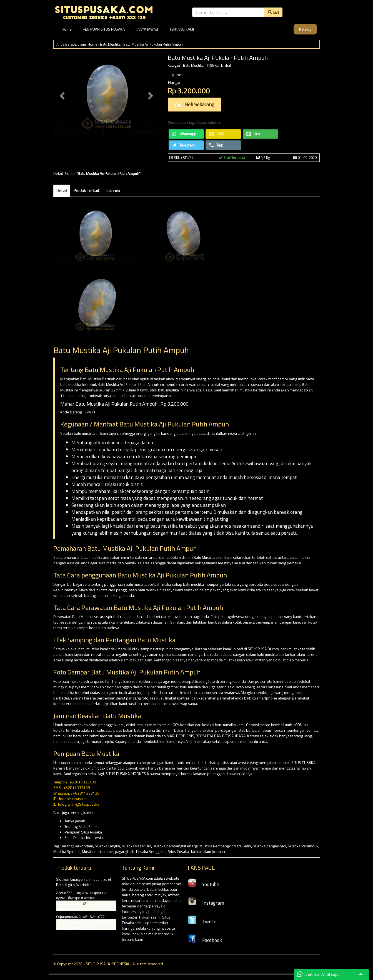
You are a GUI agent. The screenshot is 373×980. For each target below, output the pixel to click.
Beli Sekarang (195, 105)
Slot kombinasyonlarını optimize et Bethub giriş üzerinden (84, 882)
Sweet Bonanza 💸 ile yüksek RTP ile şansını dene (85, 906)
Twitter (203, 921)
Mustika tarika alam (98, 851)
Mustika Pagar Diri (136, 846)
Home (67, 29)
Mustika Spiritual (67, 851)
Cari (273, 12)
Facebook (205, 940)
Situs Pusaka (178, 851)
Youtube (203, 884)
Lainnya (113, 191)
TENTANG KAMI (182, 29)
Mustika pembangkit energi (175, 846)
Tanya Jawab (75, 821)
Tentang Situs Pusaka (82, 826)
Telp (216, 145)
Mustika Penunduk (303, 846)
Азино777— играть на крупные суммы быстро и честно (82, 895)
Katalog (305, 29)
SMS (216, 134)
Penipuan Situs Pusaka (83, 832)
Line (253, 134)
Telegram (183, 145)
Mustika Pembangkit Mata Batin (225, 846)
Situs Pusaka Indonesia (84, 838)
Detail (62, 191)
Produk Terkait (87, 191)
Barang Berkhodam (77, 846)
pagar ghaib (125, 851)
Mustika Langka (107, 846)
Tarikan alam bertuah (208, 851)
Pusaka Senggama (151, 851)
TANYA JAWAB (147, 29)
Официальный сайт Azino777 (80, 917)
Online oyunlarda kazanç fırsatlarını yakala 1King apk (84, 925)
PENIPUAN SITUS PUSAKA (104, 29)
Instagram (206, 903)
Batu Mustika (110, 44)
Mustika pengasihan (269, 846)
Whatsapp (184, 134)
